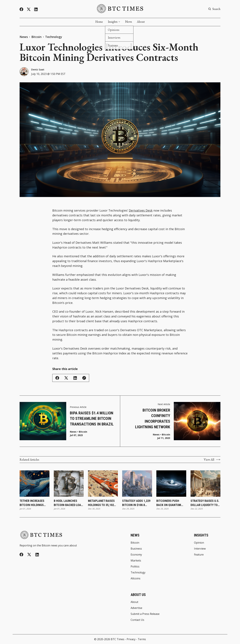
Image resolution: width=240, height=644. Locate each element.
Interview (200, 549)
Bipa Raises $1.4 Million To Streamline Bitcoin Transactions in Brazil (92, 419)
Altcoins (136, 578)
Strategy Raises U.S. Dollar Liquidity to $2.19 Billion (205, 503)
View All (212, 460)
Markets (136, 560)
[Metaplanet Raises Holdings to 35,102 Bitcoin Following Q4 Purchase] (103, 484)
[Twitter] (29, 9)
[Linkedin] (36, 9)
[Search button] (214, 9)
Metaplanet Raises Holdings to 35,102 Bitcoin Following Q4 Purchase (103, 503)
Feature (199, 555)
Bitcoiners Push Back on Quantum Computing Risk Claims (169, 503)
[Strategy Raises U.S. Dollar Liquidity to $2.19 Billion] (205, 484)
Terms (142, 639)
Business (136, 549)
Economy (136, 555)
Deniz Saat (38, 69)
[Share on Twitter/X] (66, 378)
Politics (135, 566)
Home (99, 22)
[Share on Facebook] (57, 378)
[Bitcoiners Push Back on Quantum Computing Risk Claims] (171, 484)
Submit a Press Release (145, 614)
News (129, 22)
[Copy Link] (84, 378)
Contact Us (137, 620)
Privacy (131, 639)
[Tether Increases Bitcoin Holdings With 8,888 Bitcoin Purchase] (35, 484)
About (141, 22)
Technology (54, 37)
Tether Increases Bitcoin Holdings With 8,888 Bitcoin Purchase (32, 503)
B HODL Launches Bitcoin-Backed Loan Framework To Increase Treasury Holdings (68, 503)
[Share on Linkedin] (75, 378)
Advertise (136, 608)
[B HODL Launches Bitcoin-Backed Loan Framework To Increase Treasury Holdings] (69, 484)
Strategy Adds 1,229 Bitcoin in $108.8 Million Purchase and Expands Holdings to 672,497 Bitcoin (136, 503)
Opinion (199, 543)
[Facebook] (21, 9)
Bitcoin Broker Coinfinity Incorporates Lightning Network (153, 419)
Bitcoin (37, 37)
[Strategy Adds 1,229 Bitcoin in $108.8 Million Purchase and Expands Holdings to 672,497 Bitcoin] (137, 484)
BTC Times (118, 639)
